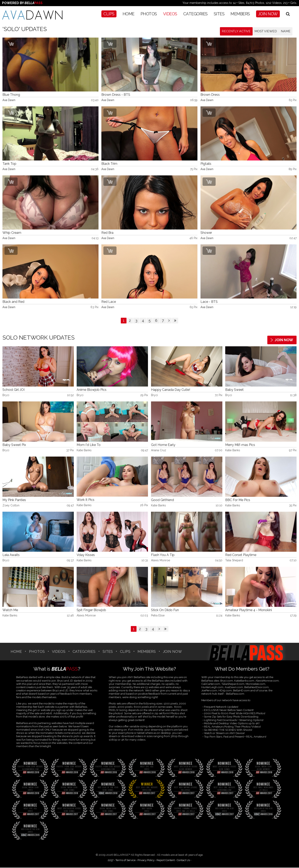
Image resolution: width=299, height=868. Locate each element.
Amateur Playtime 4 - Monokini (249, 610)
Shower (206, 233)
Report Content (166, 860)
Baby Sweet (234, 390)
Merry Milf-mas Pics (240, 445)
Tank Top (9, 164)
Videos (170, 14)
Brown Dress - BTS (116, 95)
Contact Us (183, 860)
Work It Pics (86, 500)
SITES (219, 14)
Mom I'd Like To (89, 445)
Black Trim (109, 164)
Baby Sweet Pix (14, 445)
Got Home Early (163, 445)
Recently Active (234, 31)
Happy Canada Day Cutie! (171, 390)
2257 (111, 860)
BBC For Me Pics (238, 500)
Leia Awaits (11, 555)
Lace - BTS (209, 302)
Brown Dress (210, 95)
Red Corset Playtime (241, 555)
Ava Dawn (9, 100)
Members (240, 14)
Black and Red (13, 302)
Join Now (268, 14)
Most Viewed (265, 31)
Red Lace (109, 302)
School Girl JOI (13, 390)
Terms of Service (125, 860)
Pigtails (206, 164)
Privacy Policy (146, 860)
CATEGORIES (195, 14)
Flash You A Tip (163, 555)
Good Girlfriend (162, 500)
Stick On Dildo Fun (165, 610)
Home (129, 14)
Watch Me (10, 610)
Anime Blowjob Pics (92, 390)
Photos (149, 14)
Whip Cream (12, 233)
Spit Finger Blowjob (91, 610)
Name (286, 31)
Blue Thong (11, 95)
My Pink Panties (14, 500)
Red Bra (107, 233)
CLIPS (109, 14)
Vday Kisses (86, 555)
